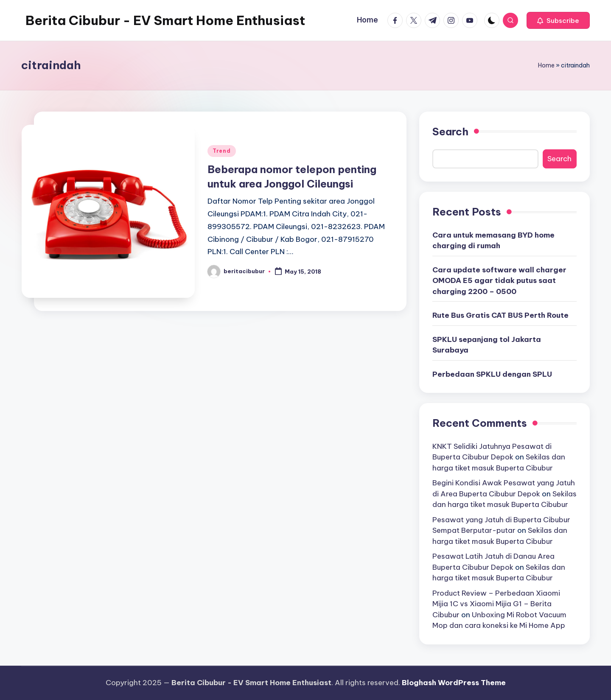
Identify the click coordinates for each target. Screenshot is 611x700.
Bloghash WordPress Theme (454, 683)
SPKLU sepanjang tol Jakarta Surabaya (487, 345)
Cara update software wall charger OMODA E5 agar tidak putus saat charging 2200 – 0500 (499, 281)
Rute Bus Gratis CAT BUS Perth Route (500, 315)
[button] (558, 20)
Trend (222, 151)
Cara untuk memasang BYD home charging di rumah (493, 241)
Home (546, 65)
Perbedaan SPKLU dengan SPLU (492, 374)
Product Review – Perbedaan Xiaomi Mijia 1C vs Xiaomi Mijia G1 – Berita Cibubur (496, 604)
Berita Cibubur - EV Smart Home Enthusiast (165, 20)
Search (450, 132)
